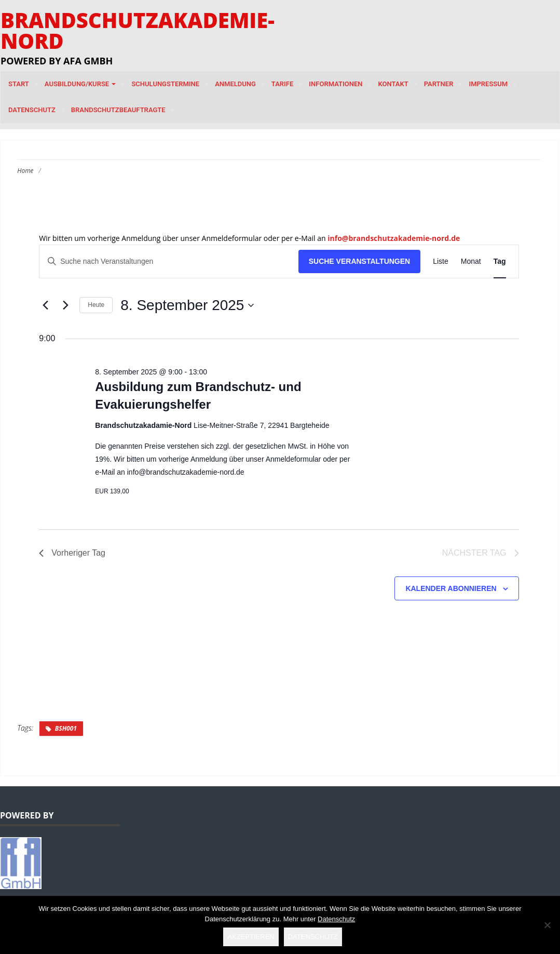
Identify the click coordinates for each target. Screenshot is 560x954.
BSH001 (66, 728)
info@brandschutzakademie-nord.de (394, 238)
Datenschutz (32, 110)
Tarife (283, 84)
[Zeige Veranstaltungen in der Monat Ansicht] (471, 261)
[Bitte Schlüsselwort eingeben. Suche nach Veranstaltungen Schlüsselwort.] (169, 261)
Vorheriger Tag (72, 553)
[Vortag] (45, 305)
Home (25, 171)
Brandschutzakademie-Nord (138, 30)
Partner (439, 84)
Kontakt (393, 84)
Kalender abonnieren (451, 588)
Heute (96, 305)
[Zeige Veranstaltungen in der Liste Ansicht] (441, 261)
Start (19, 84)
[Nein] (547, 925)
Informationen (336, 84)
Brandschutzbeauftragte (118, 110)
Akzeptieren (251, 937)
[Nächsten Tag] (65, 305)
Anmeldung (235, 84)
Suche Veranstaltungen (360, 261)
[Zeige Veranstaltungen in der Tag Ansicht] (500, 261)
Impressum (488, 84)
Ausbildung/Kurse (80, 84)
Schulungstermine (165, 84)
